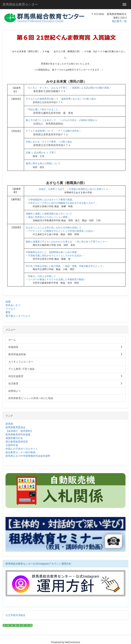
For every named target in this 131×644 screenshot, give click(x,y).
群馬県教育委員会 (15, 427)
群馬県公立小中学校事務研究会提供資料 (28, 456)
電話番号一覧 (119, 21)
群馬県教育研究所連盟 (18, 434)
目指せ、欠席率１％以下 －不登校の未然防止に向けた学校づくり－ (75, 189)
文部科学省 (12, 445)
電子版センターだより (18, 316)
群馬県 (9, 424)
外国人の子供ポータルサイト (22, 449)
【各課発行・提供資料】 (19, 431)
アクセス (11, 309)
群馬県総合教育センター (20, 4)
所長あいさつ (13, 305)
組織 (8, 302)
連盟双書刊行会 (14, 438)
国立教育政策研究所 (17, 442)
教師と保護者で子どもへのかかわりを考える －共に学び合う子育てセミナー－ (67, 242)
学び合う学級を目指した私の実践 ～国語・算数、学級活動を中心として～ (65, 266)
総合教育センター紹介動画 (20, 452)
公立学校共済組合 (15, 615)
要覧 (8, 312)
